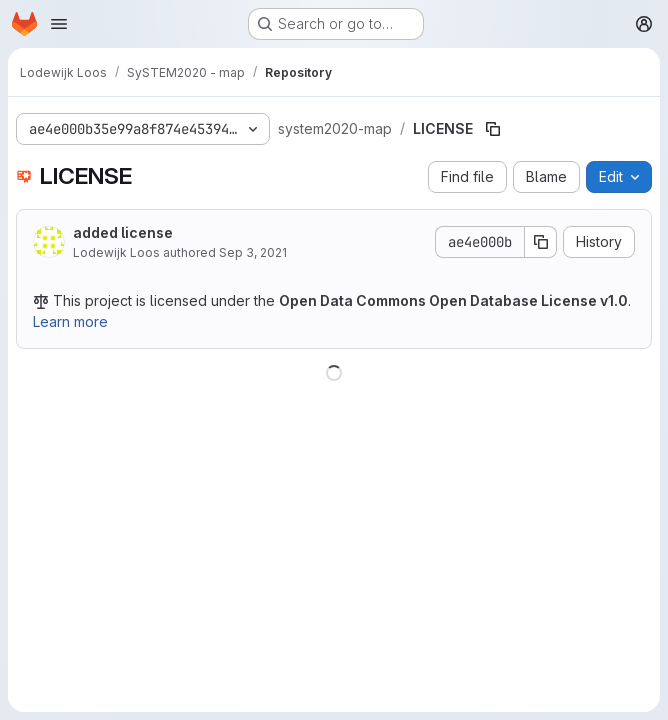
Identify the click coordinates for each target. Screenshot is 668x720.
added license (123, 232)
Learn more (70, 321)
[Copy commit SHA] (541, 242)
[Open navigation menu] (59, 24)
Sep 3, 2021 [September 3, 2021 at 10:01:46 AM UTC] (253, 252)
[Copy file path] (493, 129)
